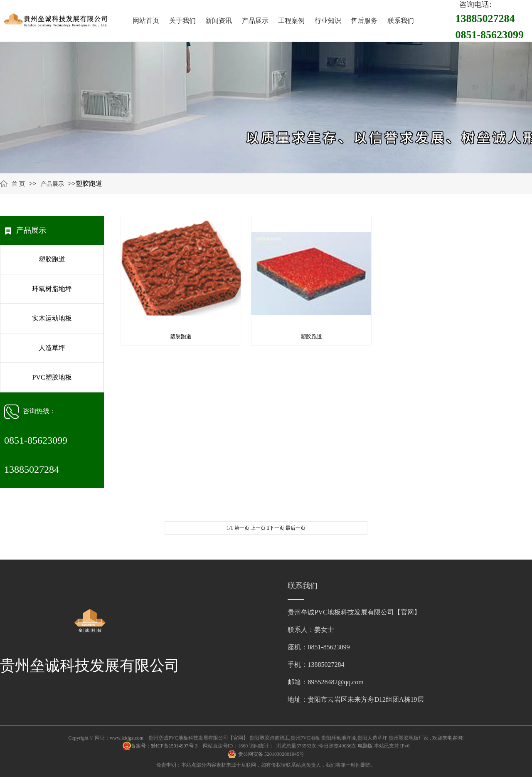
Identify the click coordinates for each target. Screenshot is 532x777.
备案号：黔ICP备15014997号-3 (165, 746)
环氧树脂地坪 (52, 289)
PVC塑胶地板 (52, 377)
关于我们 (182, 21)
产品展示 (255, 21)
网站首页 (146, 21)
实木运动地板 (52, 318)
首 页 (18, 184)
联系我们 (401, 21)
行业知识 (328, 21)
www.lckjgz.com (127, 738)
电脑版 (365, 746)
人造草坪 (52, 348)
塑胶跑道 (52, 259)
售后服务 (364, 21)
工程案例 (291, 21)
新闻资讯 (219, 21)
